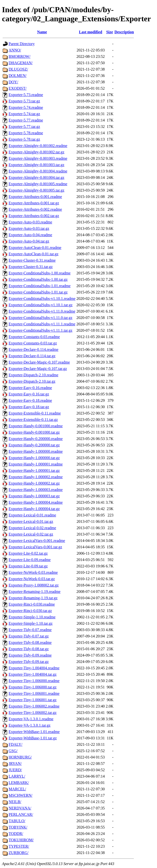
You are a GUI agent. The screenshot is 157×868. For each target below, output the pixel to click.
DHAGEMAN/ (21, 63)
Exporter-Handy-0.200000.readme (36, 439)
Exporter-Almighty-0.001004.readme (38, 171)
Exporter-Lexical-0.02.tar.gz (31, 534)
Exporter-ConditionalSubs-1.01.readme (40, 286)
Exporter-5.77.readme (26, 120)
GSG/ (13, 751)
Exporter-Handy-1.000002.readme (36, 477)
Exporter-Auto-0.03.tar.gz (29, 228)
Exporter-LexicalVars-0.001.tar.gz (35, 547)
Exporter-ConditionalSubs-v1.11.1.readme (42, 324)
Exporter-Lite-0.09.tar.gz (28, 566)
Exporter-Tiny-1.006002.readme (34, 706)
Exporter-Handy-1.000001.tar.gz (34, 471)
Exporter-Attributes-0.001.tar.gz (34, 203)
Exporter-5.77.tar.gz (24, 127)
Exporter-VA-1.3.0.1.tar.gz (29, 725)
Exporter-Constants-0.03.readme (34, 337)
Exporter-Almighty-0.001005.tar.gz (36, 190)
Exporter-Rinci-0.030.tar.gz (30, 611)
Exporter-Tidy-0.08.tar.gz (29, 649)
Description (124, 32)
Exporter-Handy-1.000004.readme (36, 502)
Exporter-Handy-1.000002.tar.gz (34, 483)
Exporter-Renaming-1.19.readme (35, 592)
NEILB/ (15, 802)
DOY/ (13, 82)
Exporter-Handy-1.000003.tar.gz (34, 496)
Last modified (91, 32)
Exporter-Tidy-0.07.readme (30, 630)
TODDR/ (16, 834)
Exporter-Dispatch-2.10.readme (33, 375)
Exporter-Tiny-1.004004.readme (34, 668)
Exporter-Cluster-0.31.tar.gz (31, 267)
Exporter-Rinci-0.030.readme (32, 604)
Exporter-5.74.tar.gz (24, 114)
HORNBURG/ (20, 757)
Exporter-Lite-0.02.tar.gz (28, 553)
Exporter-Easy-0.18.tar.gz (29, 407)
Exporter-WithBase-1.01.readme (34, 732)
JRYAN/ (15, 764)
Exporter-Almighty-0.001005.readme (38, 184)
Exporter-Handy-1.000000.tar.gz (34, 458)
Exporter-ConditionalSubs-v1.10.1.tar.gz (41, 305)
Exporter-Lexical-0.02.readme (32, 528)
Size (110, 32)
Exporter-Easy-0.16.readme (30, 388)
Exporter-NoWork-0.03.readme (33, 572)
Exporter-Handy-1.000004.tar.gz (34, 509)
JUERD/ (15, 770)
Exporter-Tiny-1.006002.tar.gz (33, 713)
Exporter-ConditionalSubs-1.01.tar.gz (38, 292)
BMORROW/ (20, 56)
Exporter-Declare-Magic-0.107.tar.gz (38, 369)
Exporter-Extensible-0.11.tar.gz (33, 420)
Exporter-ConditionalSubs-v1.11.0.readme (42, 311)
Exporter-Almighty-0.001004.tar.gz (36, 177)
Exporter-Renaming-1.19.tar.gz (33, 598)
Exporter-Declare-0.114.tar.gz (32, 356)
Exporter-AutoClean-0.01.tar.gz (34, 254)
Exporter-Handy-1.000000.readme (36, 451)
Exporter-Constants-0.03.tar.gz (33, 343)
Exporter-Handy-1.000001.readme (36, 464)
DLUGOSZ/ (18, 69)
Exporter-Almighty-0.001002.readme (38, 146)
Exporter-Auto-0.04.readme (30, 235)
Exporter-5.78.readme (26, 133)
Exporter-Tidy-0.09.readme (30, 655)
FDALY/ (15, 744)
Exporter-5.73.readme (26, 95)
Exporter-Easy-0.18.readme (30, 400)
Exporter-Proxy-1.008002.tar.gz (34, 585)
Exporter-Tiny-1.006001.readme (34, 693)
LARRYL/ (17, 776)
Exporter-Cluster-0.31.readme (32, 260)
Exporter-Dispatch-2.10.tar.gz (32, 381)
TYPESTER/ (19, 846)
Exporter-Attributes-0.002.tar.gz (34, 216)
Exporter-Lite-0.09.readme (30, 560)
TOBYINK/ (18, 827)
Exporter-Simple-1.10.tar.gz (31, 623)
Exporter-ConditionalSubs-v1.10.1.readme (42, 299)
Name (42, 32)
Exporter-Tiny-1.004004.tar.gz (33, 674)
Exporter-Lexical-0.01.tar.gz (31, 521)
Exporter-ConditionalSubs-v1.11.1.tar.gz (41, 330)
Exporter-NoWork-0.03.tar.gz (32, 579)
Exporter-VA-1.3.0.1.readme (31, 719)
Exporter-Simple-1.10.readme (32, 617)
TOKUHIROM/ (21, 840)
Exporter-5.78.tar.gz (24, 139)
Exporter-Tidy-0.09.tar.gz (29, 662)
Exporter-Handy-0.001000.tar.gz (34, 432)
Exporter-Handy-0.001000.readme (36, 426)
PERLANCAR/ (21, 814)
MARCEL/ (17, 789)
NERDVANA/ (20, 808)
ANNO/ (15, 50)
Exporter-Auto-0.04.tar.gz (29, 241)
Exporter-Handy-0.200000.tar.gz (34, 445)
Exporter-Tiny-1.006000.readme (34, 681)
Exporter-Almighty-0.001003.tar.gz (36, 165)
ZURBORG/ (19, 853)
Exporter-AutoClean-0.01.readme (35, 248)
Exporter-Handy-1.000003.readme (36, 490)
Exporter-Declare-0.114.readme (34, 349)
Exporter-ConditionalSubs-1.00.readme (40, 273)
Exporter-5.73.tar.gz (24, 101)
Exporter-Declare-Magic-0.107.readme (39, 362)
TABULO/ (17, 821)
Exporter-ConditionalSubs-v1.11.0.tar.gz (41, 318)
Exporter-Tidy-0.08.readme (30, 642)
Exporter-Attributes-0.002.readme (35, 209)
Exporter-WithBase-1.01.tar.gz (33, 738)
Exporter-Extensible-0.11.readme (35, 413)
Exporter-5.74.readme (26, 107)
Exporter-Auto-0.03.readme (30, 222)
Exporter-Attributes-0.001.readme (35, 197)
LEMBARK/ (19, 783)
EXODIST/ (18, 88)
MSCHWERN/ (21, 795)
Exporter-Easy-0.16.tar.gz (29, 394)
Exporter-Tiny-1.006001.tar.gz (33, 700)
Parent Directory (22, 44)
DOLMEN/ (18, 76)
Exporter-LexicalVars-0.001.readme (37, 541)
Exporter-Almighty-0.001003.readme (38, 158)
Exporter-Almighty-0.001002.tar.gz (36, 152)
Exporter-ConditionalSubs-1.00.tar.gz (38, 279)
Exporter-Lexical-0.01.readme (32, 515)
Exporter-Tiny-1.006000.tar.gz (33, 687)
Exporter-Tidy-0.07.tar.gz (29, 636)
